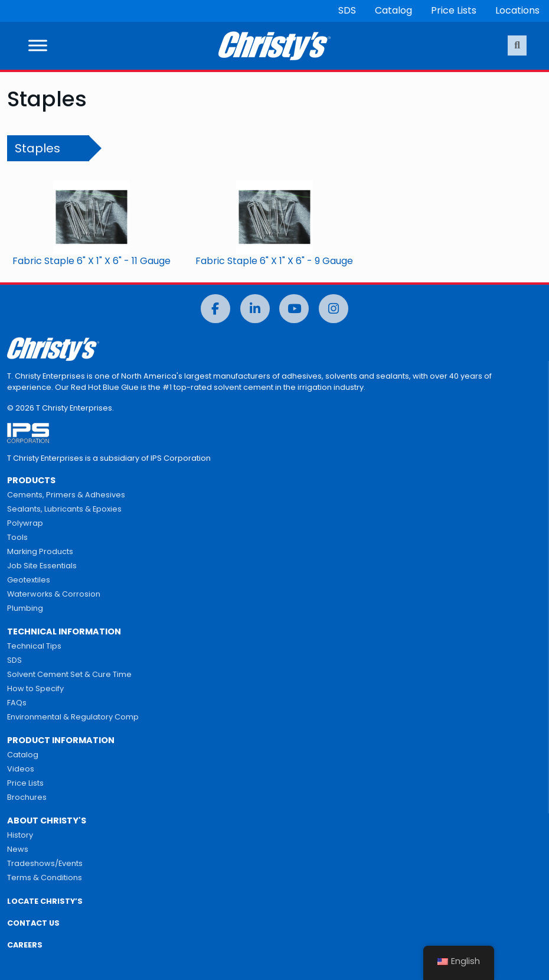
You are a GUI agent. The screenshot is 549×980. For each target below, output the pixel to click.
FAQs (17, 703)
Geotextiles (29, 580)
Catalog (393, 10)
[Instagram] (334, 309)
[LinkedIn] (255, 309)
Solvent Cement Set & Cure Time (69, 674)
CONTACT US (33, 923)
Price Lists (454, 10)
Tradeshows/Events (45, 863)
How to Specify (35, 688)
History (20, 835)
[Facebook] (215, 309)
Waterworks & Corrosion (54, 594)
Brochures (27, 797)
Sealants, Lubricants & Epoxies (64, 509)
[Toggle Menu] (38, 46)
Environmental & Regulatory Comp (73, 717)
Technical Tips (34, 646)
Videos (21, 769)
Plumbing (25, 608)
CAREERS (25, 945)
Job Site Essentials (42, 566)
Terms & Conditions (45, 878)
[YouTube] (294, 309)
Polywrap (25, 523)
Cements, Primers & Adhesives (66, 495)
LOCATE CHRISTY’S (45, 901)
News (18, 849)
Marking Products (40, 551)
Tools (17, 537)
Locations (517, 10)
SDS (347, 10)
